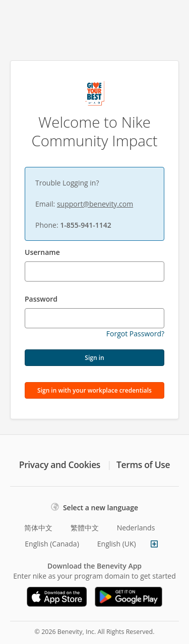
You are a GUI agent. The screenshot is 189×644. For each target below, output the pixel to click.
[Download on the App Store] (57, 597)
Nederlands (136, 528)
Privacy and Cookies (60, 465)
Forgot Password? (135, 334)
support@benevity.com (95, 204)
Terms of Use (143, 465)
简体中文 (38, 528)
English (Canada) (52, 544)
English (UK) (117, 544)
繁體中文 (85, 528)
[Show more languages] (154, 544)
